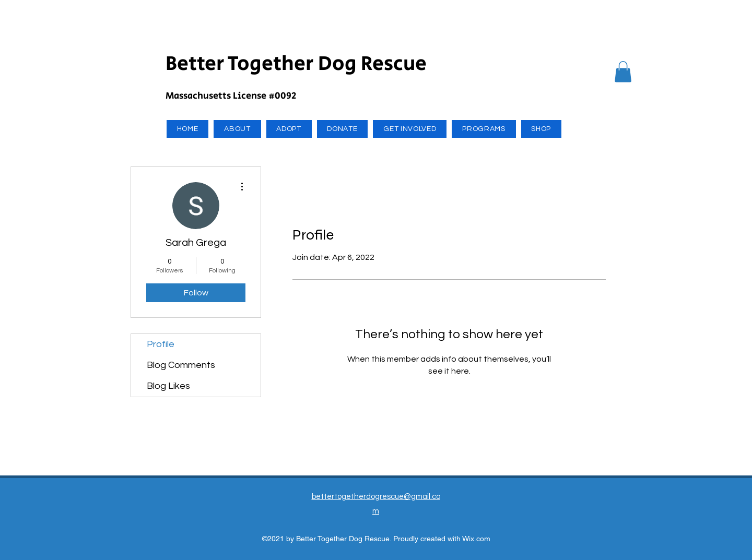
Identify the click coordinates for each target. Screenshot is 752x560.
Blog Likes (168, 386)
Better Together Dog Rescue (296, 64)
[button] (623, 72)
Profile (161, 344)
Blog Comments (181, 365)
